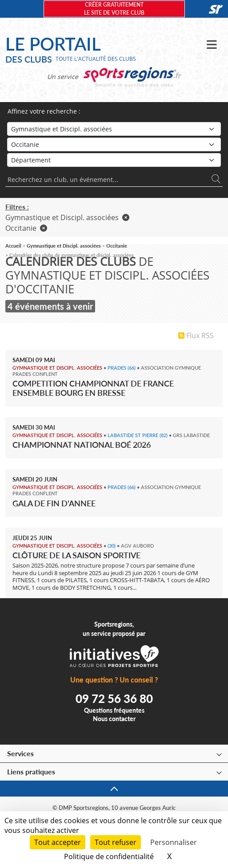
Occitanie (26, 228)
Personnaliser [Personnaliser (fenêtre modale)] (174, 842)
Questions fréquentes (114, 710)
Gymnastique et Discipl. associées (67, 217)
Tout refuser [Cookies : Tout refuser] (116, 842)
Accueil (13, 246)
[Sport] (114, 129)
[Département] (114, 160)
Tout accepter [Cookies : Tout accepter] (58, 842)
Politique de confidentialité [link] (109, 856)
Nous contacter (114, 719)
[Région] (114, 144)
